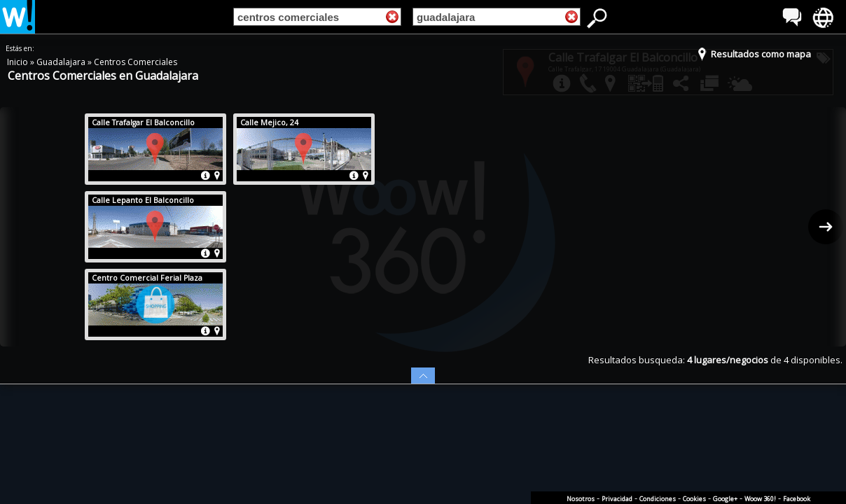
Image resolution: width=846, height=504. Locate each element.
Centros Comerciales (136, 62)
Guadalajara (62, 62)
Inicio (19, 62)
